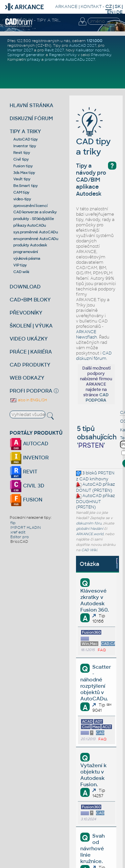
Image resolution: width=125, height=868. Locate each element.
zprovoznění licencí (30, 206)
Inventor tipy (25, 146)
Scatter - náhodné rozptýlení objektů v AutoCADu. (95, 683)
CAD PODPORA (97, 398)
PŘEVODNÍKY (26, 313)
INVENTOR (29, 458)
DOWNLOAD (25, 287)
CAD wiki (21, 272)
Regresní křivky (63, 55)
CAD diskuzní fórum (94, 356)
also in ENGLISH (28, 400)
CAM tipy (21, 192)
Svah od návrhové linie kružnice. (92, 848)
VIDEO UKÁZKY (29, 339)
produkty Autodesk (30, 245)
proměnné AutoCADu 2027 (70, 59)
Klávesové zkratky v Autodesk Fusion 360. (94, 600)
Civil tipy (21, 159)
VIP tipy (20, 265)
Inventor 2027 (20, 50)
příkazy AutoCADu (30, 225)
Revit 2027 (54, 50)
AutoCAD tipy (25, 139)
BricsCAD (19, 541)
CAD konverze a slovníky (35, 212)
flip (13, 523)
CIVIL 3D (27, 486)
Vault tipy (22, 179)
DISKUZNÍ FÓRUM (31, 118)
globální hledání (89, 529)
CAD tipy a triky (93, 136)
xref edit (18, 532)
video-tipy (22, 199)
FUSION (26, 500)
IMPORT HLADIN (25, 527)
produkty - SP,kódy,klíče (34, 219)
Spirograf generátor (26, 55)
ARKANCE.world (90, 534)
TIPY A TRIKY (25, 131)
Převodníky (101, 55)
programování (26, 252)
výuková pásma (27, 258)
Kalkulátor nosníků (92, 50)
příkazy (34, 59)
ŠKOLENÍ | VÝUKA (31, 326)
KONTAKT (91, 7)
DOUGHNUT (88, 502)
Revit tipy (22, 153)
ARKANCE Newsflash (86, 335)
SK (118, 7)
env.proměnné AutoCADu (36, 239)
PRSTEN (106, 473)
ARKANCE (66, 7)
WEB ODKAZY (27, 378)
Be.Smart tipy (25, 186)
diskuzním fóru (89, 523)
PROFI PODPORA (31, 391)
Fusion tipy (23, 166)
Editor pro (19, 537)
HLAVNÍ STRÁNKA (31, 105)
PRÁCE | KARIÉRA (31, 352)
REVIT (23, 472)
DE (119, 12)
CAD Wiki (89, 550)
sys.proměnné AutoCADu (36, 232)
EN (110, 12)
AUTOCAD (29, 444)
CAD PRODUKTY (30, 365)
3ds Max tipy (24, 173)
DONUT (84, 490)
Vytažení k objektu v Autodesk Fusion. (93, 775)
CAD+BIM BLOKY (30, 300)
